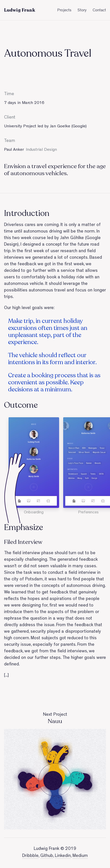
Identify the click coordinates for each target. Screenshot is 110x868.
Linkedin (63, 856)
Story (82, 11)
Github (47, 856)
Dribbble (30, 856)
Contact (99, 11)
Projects (64, 11)
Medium (80, 856)
